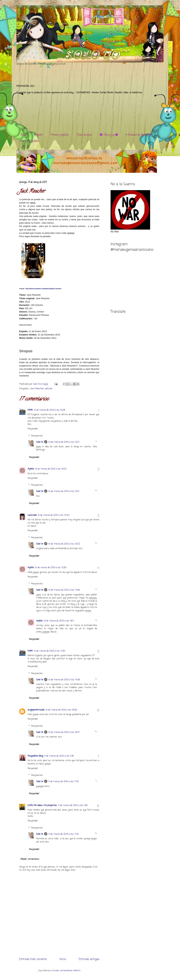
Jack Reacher (37, 389)
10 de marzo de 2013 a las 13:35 (51, 568)
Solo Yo (37, 384)
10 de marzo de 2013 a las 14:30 (49, 651)
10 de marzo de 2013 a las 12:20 (53, 515)
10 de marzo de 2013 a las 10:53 (51, 469)
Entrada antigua (89, 959)
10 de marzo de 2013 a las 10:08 (49, 410)
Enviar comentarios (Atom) (67, 971)
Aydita (31, 469)
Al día (23, 135)
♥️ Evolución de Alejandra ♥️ (139, 135)
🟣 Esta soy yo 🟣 (109, 135)
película (49, 389)
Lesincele (32, 515)
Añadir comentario (30, 859)
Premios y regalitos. (60, 135)
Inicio (63, 959)
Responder (33, 429)
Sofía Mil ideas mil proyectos (42, 805)
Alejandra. (38, 135)
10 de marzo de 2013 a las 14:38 (64, 680)
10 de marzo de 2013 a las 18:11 (59, 621)
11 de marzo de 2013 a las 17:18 (63, 782)
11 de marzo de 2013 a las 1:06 (73, 805)
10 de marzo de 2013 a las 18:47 (64, 732)
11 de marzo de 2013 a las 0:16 (59, 756)
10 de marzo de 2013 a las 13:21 (64, 442)
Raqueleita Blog (35, 756)
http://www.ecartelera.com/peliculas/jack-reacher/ (43, 289)
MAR (30, 410)
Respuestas (37, 436)
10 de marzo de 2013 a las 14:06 (64, 590)
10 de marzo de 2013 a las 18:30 (61, 710)
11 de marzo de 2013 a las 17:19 (63, 834)
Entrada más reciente (33, 959)
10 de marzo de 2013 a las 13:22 (64, 544)
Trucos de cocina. (84, 135)
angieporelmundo (36, 710)
